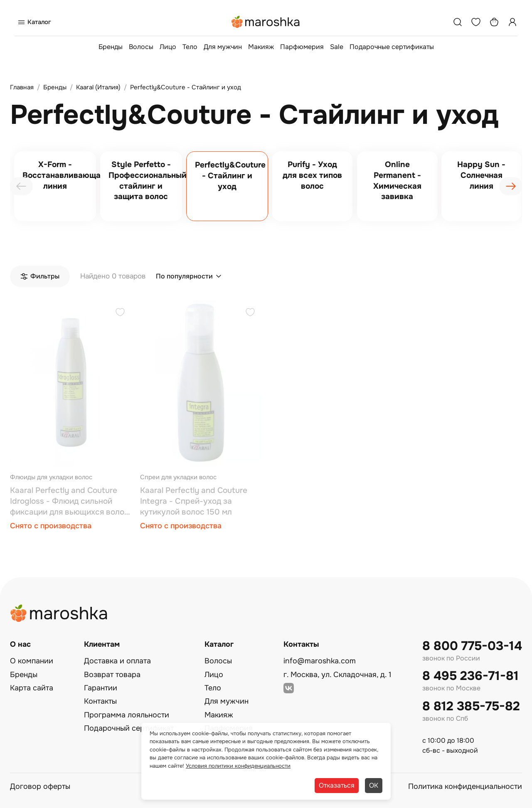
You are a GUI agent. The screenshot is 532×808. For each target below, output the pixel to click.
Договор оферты (40, 786)
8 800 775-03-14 (472, 646)
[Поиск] (458, 22)
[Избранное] (476, 22)
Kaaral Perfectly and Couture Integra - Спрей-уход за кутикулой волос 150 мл (194, 501)
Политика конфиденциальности (465, 786)
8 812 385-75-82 (471, 706)
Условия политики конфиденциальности (238, 766)
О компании (32, 661)
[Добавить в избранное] (120, 313)
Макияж (261, 47)
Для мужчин (223, 47)
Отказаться (337, 785)
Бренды (111, 47)
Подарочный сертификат (129, 728)
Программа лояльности (127, 715)
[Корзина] (494, 22)
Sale (337, 47)
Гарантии (101, 688)
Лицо (168, 47)
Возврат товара (112, 675)
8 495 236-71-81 (470, 676)
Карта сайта (32, 688)
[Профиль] (512, 22)
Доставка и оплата (117, 661)
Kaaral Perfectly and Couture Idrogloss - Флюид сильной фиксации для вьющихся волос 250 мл (69, 501)
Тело (190, 47)
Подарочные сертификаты (392, 47)
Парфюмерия (302, 47)
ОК (374, 785)
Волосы (141, 47)
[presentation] (21, 186)
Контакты (100, 701)
